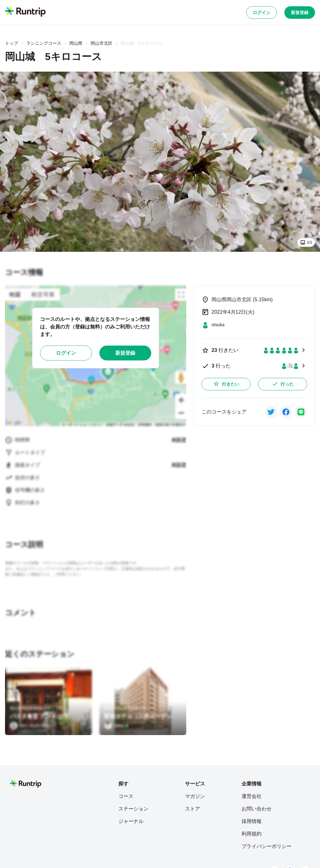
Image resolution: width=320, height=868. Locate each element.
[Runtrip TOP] (25, 12)
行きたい (226, 384)
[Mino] (117, 726)
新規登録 (300, 13)
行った (283, 384)
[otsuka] (213, 325)
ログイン (262, 13)
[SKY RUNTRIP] (30, 726)
